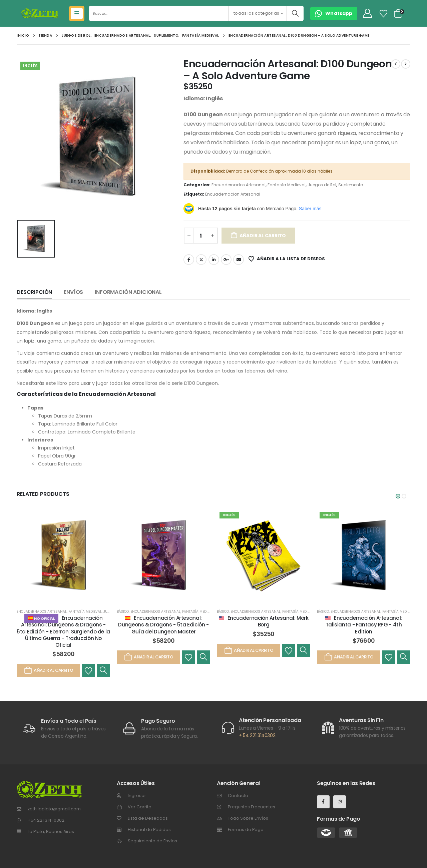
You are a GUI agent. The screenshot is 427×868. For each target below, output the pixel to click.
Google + (226, 260)
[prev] (396, 64)
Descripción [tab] (34, 292)
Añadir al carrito (263, 236)
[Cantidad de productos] (201, 236)
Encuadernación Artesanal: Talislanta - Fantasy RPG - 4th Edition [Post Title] (364, 625)
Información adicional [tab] (128, 292)
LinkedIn (214, 260)
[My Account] (367, 13)
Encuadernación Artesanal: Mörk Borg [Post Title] (268, 621)
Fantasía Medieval (287, 185)
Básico (123, 612)
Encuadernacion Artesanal (233, 194)
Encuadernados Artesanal (239, 185)
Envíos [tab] (73, 292)
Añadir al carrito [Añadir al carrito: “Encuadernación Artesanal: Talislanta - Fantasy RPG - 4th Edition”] (349, 657)
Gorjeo (201, 260)
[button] (398, 496)
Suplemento (351, 185)
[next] (406, 64)
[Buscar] (295, 13)
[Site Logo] (40, 13)
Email (239, 260)
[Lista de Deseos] (384, 14)
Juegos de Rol (322, 185)
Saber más (310, 209)
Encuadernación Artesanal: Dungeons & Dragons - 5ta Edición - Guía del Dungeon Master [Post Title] (163, 625)
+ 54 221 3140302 (257, 735)
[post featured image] (63, 556)
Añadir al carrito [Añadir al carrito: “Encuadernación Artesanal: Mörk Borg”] (249, 650)
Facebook (189, 260)
